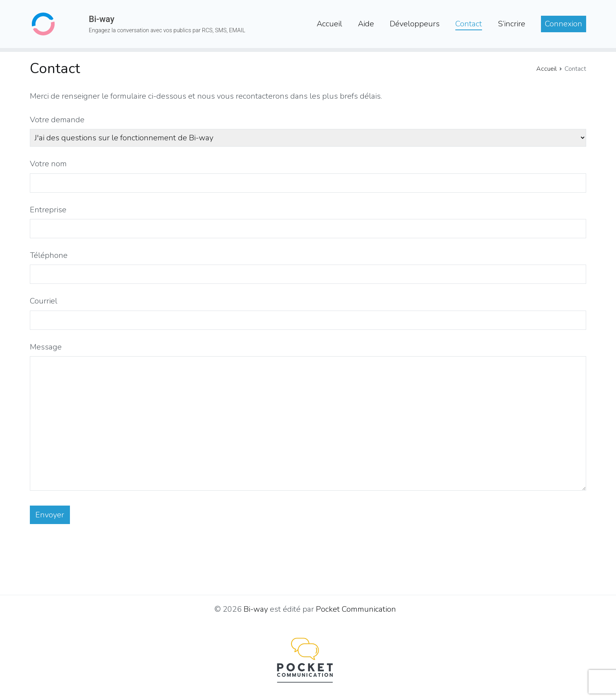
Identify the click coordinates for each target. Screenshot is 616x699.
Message (46, 347)
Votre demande (57, 120)
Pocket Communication (356, 609)
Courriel (44, 301)
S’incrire (511, 24)
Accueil (329, 24)
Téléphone (49, 255)
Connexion (564, 24)
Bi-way (102, 19)
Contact (469, 24)
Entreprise (48, 210)
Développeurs (415, 24)
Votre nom (48, 164)
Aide (366, 24)
